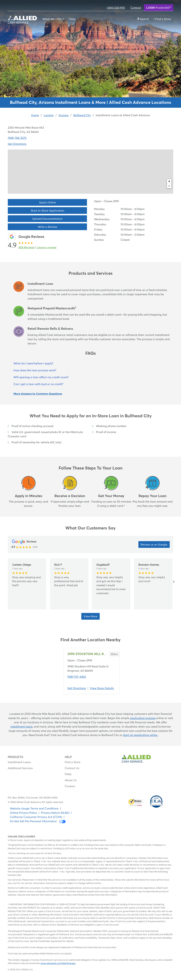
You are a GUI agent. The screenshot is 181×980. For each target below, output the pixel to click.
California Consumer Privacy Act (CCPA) (36, 817)
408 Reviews (26, 247)
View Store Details (102, 688)
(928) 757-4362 (77, 677)
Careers (70, 786)
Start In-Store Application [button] (47, 211)
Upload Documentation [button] (47, 219)
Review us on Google (154, 544)
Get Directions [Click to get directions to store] (17, 144)
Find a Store (73, 762)
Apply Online (47, 202)
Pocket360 (159, 7)
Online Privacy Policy (23, 813)
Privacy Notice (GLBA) (55, 813)
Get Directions (77, 688)
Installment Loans (19, 762)
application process (143, 718)
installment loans (21, 727)
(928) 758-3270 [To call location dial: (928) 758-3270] (17, 138)
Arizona (64, 115)
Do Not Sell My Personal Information (38, 821)
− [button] (169, 186)
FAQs (72, 19)
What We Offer (52, 19)
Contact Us (72, 768)
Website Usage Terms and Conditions (34, 808)
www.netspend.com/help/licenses (58, 963)
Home (35, 115)
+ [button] (169, 181)
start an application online (141, 735)
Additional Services (20, 768)
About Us (71, 780)
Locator (49, 115)
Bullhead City (82, 115)
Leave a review (47, 247)
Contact (136, 8)
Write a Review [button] (47, 227)
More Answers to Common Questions (38, 394)
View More (90, 616)
